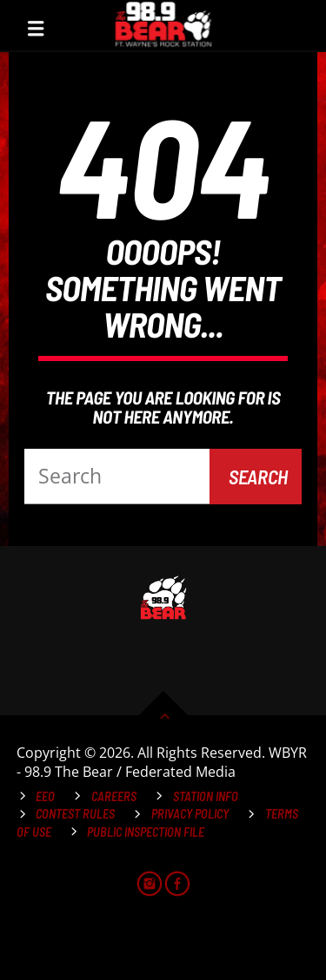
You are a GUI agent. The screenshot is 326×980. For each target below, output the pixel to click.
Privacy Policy (190, 814)
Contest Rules (75, 814)
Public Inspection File (146, 832)
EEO (45, 796)
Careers (114, 796)
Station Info (206, 796)
